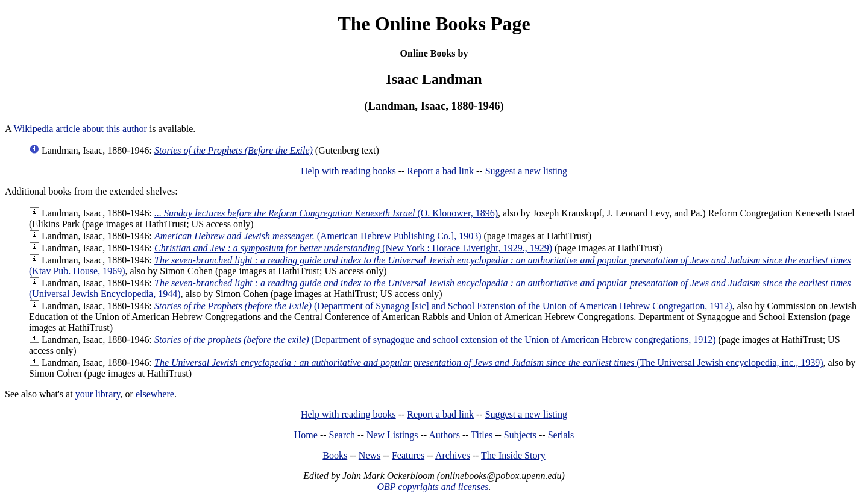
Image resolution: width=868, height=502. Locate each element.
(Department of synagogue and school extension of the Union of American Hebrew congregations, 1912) (435, 340)
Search (342, 435)
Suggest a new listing (526, 171)
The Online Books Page (434, 24)
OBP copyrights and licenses (432, 487)
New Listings (392, 435)
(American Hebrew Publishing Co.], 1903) (318, 236)
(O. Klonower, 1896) (326, 213)
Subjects (520, 435)
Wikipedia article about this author (80, 129)
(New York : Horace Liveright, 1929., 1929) (353, 248)
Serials (561, 435)
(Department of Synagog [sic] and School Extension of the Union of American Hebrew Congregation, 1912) (443, 306)
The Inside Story (513, 455)
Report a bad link (440, 171)
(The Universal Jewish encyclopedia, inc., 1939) (489, 362)
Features (408, 455)
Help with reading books (348, 171)
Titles (482, 435)
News (370, 455)
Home (306, 435)
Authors (444, 435)
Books (335, 455)
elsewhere (155, 394)
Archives (453, 455)
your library (98, 394)
